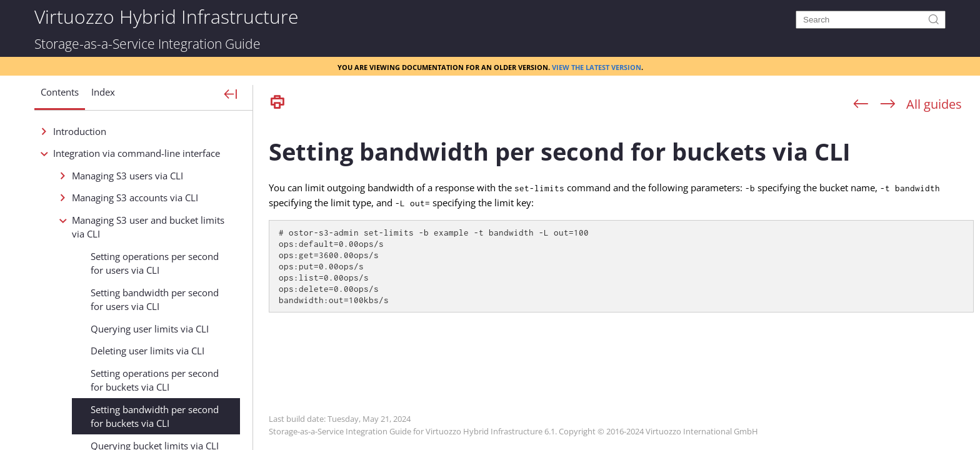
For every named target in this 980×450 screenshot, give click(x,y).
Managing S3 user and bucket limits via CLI (148, 227)
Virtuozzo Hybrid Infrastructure (166, 16)
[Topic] (621, 283)
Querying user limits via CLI (150, 329)
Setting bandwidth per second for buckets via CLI (155, 417)
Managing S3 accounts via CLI (135, 197)
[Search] (871, 20)
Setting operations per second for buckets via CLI (155, 380)
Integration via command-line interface (137, 153)
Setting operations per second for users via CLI (155, 263)
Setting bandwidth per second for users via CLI (155, 300)
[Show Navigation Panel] (231, 95)
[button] (60, 97)
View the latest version (597, 66)
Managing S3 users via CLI (127, 176)
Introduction (80, 131)
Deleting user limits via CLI (147, 351)
